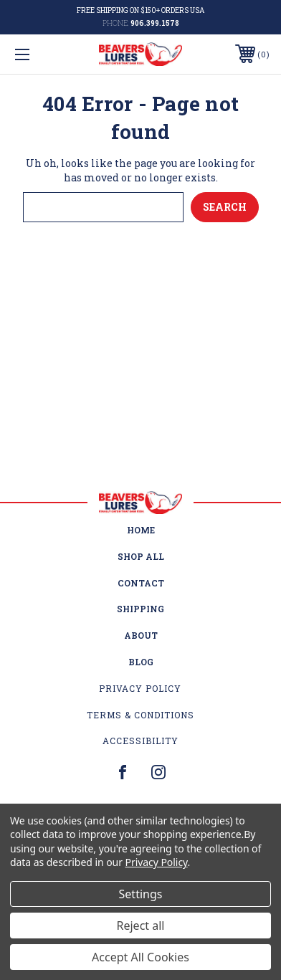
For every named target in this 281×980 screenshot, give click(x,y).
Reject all (141, 926)
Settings (141, 894)
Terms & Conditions (140, 715)
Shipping (140, 609)
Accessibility (140, 741)
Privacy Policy (140, 688)
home (141, 530)
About (141, 635)
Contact (141, 583)
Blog (141, 662)
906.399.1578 (155, 23)
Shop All (141, 556)
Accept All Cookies (140, 957)
